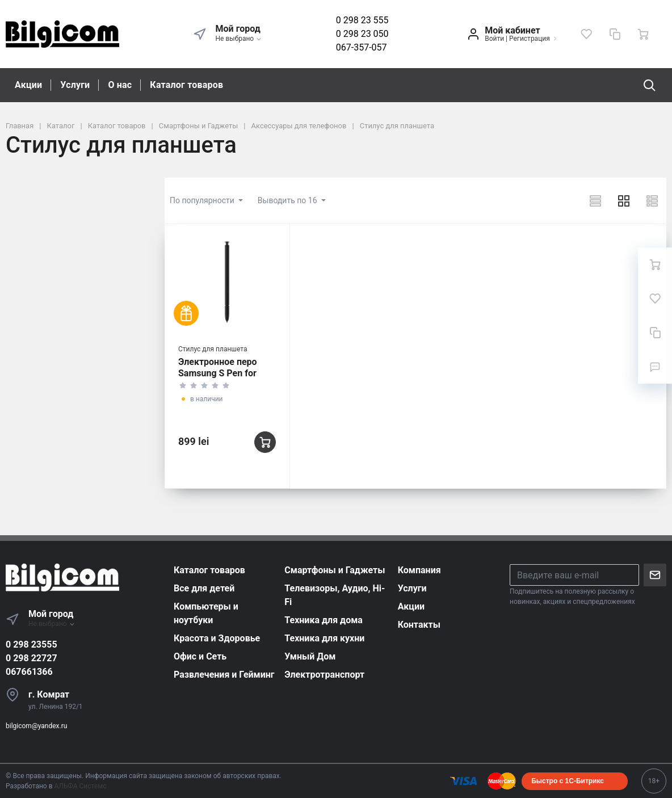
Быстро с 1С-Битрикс (568, 781)
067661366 (29, 672)
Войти (494, 39)
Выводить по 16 (288, 200)
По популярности (203, 200)
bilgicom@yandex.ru (36, 726)
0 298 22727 (31, 658)
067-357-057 (362, 47)
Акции (28, 85)
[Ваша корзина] (643, 34)
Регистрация (530, 39)
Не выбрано (239, 39)
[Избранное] (586, 34)
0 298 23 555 (362, 20)
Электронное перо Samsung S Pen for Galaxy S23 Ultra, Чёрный (218, 379)
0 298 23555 (31, 644)
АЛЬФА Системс (80, 786)
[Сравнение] (615, 34)
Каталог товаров (186, 85)
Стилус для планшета (213, 349)
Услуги (75, 85)
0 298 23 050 (362, 34)
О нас (120, 85)
